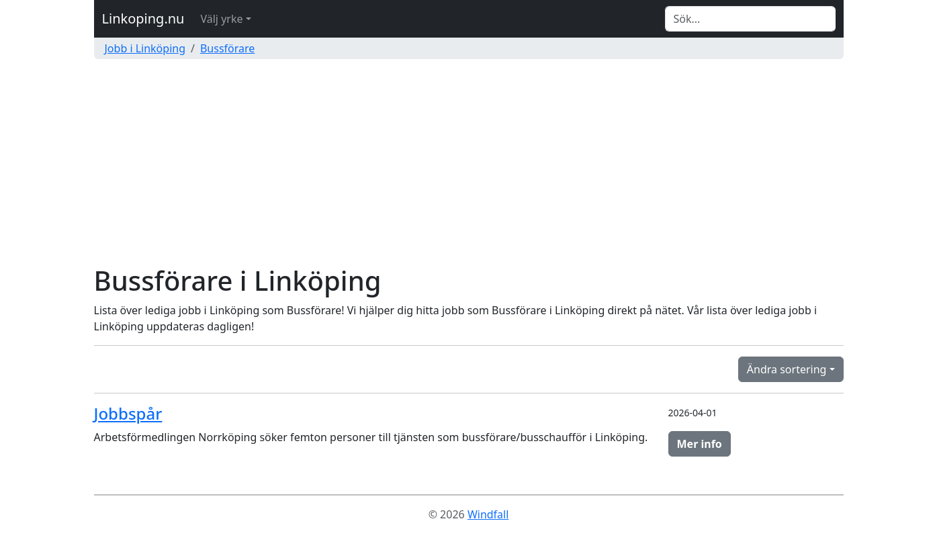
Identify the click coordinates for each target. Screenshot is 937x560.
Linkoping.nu (143, 18)
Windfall (488, 514)
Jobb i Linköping (145, 48)
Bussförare (227, 48)
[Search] (750, 19)
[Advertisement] (469, 164)
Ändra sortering (787, 369)
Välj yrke (221, 19)
